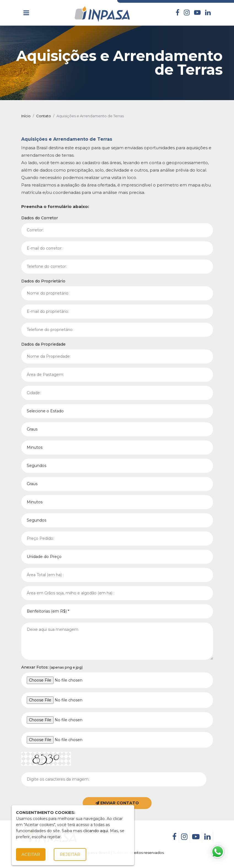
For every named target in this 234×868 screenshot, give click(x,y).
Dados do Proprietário (43, 281)
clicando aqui (96, 831)
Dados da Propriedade (43, 344)
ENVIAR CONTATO (117, 803)
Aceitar (31, 854)
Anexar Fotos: (52, 667)
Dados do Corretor (40, 218)
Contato (44, 116)
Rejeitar (70, 854)
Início (26, 116)
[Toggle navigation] (26, 13)
